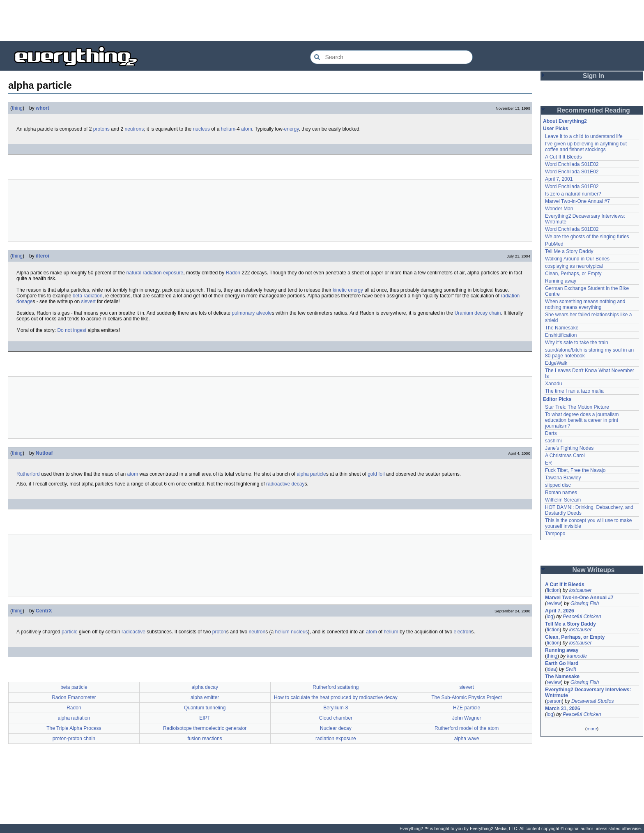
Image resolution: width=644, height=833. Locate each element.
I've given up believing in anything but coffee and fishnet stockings (586, 147)
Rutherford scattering (336, 687)
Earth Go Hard (562, 663)
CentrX (44, 611)
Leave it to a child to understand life (584, 136)
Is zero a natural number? (573, 194)
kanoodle (577, 656)
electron (462, 632)
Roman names (561, 492)
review (554, 603)
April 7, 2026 (560, 611)
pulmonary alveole (252, 313)
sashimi (553, 441)
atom (247, 129)
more (592, 729)
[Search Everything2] (391, 57)
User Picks (555, 129)
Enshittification (561, 335)
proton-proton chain (74, 739)
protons (101, 129)
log (550, 617)
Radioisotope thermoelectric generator (205, 728)
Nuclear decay (336, 728)
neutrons (135, 129)
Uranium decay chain (478, 313)
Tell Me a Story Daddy (569, 251)
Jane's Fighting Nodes (569, 448)
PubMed (554, 244)
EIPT (205, 718)
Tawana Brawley (563, 478)
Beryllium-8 (336, 708)
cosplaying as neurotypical (574, 266)
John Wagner (467, 718)
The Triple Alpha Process (74, 728)
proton (219, 632)
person (554, 701)
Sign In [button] (593, 76)
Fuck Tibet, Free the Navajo (575, 470)
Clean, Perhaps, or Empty (573, 274)
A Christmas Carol (565, 456)
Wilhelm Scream (563, 500)
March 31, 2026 (562, 709)
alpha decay (205, 687)
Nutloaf (44, 453)
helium (228, 129)
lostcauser (581, 590)
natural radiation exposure (155, 273)
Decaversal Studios (592, 701)
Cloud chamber (336, 718)
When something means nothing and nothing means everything (585, 304)
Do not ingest (72, 330)
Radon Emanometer (74, 697)
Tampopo (555, 534)
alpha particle (311, 474)
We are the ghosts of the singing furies (587, 237)
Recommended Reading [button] (593, 110)
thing (17, 108)
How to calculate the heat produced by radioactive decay (336, 697)
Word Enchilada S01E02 (572, 164)
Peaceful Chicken (582, 617)
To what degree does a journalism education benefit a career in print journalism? (582, 420)
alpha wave (467, 739)
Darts (551, 433)
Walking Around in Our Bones (577, 259)
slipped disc (558, 485)
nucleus (201, 129)
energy (292, 129)
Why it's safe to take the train (577, 343)
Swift (571, 669)
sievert (88, 301)
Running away (561, 281)
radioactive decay (285, 484)
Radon (233, 273)
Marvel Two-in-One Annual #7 (577, 201)
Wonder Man (559, 209)
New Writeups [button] (594, 570)
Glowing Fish (585, 603)
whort (43, 108)
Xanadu (553, 384)
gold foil (376, 474)
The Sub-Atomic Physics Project (466, 697)
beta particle (74, 687)
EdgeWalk (556, 363)
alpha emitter (205, 697)
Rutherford (28, 474)
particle (70, 632)
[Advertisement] (322, 21)
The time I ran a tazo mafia (574, 391)
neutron (257, 632)
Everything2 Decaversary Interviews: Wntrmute (588, 693)
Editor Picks (557, 399)
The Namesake (562, 328)
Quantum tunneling (205, 708)
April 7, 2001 (559, 179)
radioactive (133, 632)
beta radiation (88, 296)
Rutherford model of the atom (467, 728)
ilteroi (43, 256)
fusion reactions (205, 739)
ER (549, 463)
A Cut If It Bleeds (563, 157)
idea (551, 669)
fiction (553, 590)
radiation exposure (336, 739)
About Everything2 (565, 121)
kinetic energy (348, 290)
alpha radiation (74, 718)
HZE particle (467, 708)
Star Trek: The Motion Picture (577, 407)
